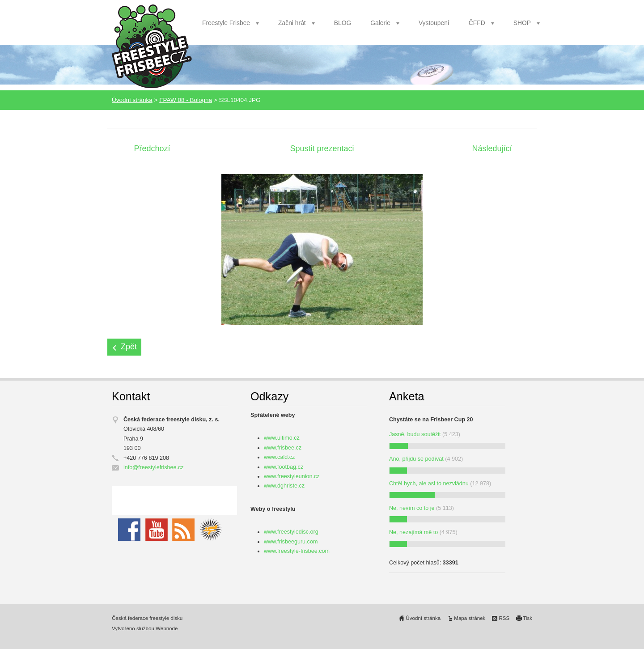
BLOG (343, 23)
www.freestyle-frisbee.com (297, 551)
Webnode (167, 628)
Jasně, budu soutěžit (415, 434)
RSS (504, 618)
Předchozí (152, 148)
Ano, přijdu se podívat (416, 459)
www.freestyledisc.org (291, 532)
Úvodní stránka (132, 100)
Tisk (527, 618)
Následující (492, 148)
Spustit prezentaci (322, 148)
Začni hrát (292, 23)
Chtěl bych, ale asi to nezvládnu (429, 484)
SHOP (522, 23)
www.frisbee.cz (283, 448)
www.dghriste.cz (284, 486)
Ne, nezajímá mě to (413, 532)
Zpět (129, 347)
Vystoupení (434, 23)
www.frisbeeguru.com (291, 542)
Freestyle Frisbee (226, 23)
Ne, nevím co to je (412, 508)
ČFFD (477, 23)
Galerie (380, 23)
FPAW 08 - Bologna (186, 100)
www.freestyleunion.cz (292, 476)
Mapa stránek (470, 618)
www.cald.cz (279, 457)
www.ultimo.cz (282, 438)
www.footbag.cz (284, 467)
